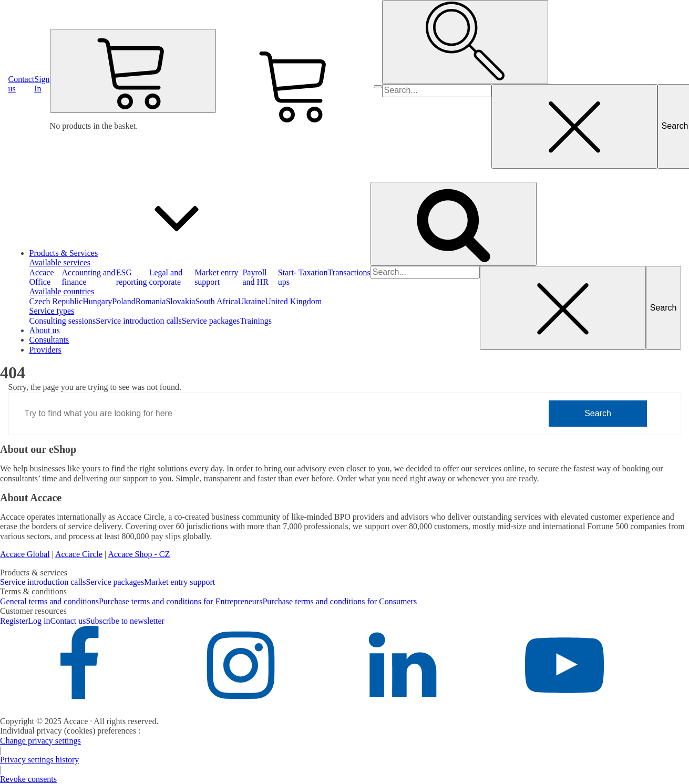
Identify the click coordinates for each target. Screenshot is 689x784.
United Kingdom (293, 301)
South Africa (216, 301)
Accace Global (25, 554)
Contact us (68, 621)
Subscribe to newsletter (125, 621)
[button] (42, 84)
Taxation (313, 272)
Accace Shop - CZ (139, 554)
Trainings (256, 321)
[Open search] (465, 42)
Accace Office (42, 277)
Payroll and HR (255, 277)
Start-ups (287, 277)
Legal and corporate (166, 277)
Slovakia (180, 301)
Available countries (62, 291)
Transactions (349, 272)
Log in (39, 621)
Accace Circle (79, 554)
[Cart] (133, 71)
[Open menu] (378, 87)
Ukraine (252, 301)
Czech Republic (56, 301)
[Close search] (574, 126)
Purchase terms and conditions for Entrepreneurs (181, 601)
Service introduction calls (139, 321)
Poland (124, 301)
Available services (60, 262)
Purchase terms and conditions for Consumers (340, 601)
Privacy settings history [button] (39, 760)
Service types (52, 311)
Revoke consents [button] (28, 779)
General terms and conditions (49, 601)
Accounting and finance (88, 277)
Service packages (211, 321)
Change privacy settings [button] (40, 741)
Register (14, 621)
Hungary (97, 301)
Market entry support (216, 277)
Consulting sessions (63, 321)
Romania (151, 301)
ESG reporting (132, 277)
